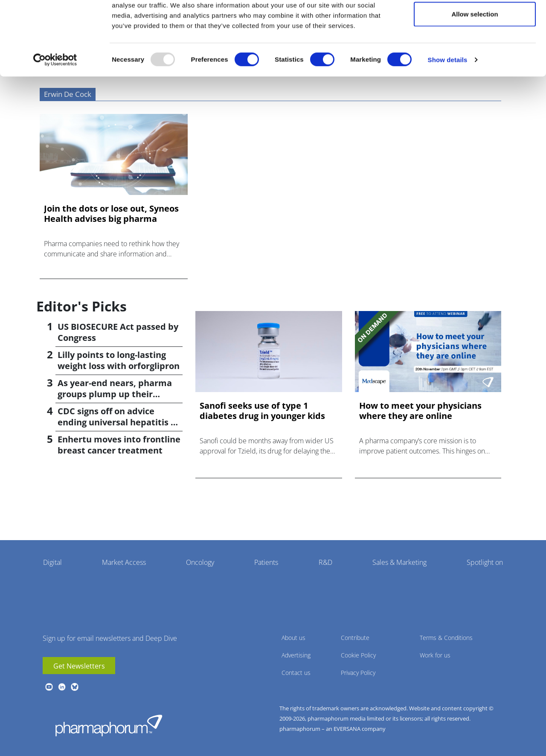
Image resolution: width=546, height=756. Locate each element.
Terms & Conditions (446, 638)
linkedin (62, 687)
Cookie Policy (358, 655)
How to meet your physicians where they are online (420, 411)
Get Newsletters (79, 666)
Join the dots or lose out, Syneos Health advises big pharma (111, 214)
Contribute (355, 638)
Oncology (200, 562)
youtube (49, 687)
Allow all (475, 22)
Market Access (124, 562)
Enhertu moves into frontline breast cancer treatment (119, 445)
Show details (448, 96)
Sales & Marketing (399, 562)
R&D (325, 562)
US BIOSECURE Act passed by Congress (118, 332)
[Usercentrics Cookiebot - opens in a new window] (55, 96)
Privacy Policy (358, 673)
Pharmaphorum (109, 725)
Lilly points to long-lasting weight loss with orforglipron (119, 360)
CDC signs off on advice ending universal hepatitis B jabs (117, 422)
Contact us (296, 673)
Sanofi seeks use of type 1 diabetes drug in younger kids (262, 411)
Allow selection (475, 51)
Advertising (296, 655)
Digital (52, 562)
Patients (266, 562)
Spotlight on (485, 562)
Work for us (435, 655)
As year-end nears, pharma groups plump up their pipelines (115, 394)
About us (293, 638)
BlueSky (75, 687)
